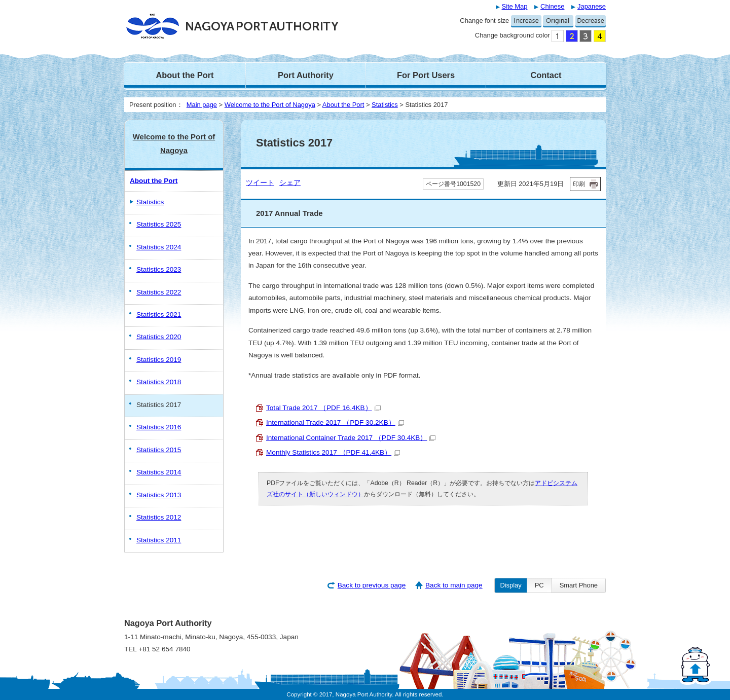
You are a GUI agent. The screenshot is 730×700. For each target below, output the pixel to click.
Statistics (385, 105)
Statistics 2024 (159, 247)
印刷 (579, 184)
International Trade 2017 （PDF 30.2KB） (335, 422)
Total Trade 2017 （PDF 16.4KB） (323, 408)
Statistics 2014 (159, 472)
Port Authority (306, 75)
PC (539, 585)
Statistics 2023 (159, 269)
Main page (202, 105)
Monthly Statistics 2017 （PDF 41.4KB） (333, 452)
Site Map (515, 6)
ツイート (260, 183)
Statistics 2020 (159, 337)
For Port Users (426, 75)
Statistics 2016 (159, 427)
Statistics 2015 (159, 450)
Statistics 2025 (159, 224)
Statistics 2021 (159, 315)
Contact (546, 75)
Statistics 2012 (159, 517)
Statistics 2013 (159, 495)
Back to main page (454, 585)
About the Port (185, 75)
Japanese (592, 6)
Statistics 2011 (159, 540)
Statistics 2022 (159, 292)
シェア (290, 183)
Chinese (552, 6)
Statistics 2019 (159, 360)
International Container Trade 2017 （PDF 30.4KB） (351, 438)
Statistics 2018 (159, 382)
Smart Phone (579, 585)
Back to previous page (372, 585)
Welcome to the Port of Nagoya (270, 105)
